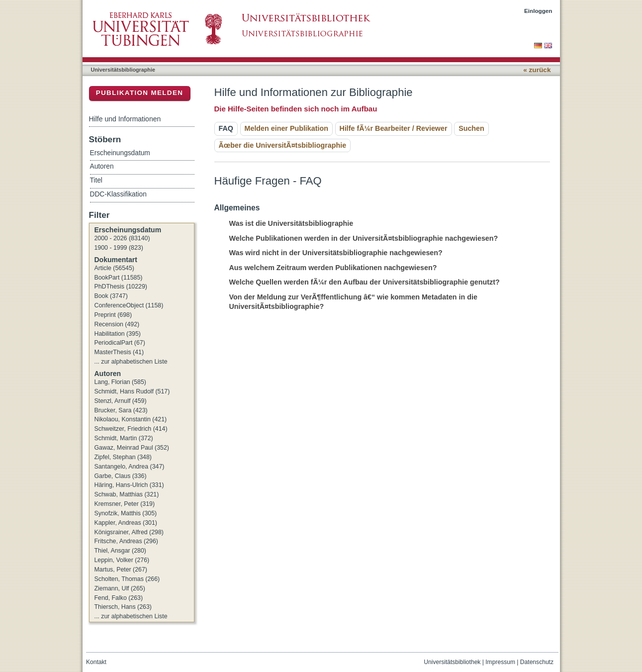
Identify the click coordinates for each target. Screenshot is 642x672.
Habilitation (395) (118, 334)
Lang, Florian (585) (120, 382)
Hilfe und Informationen (125, 119)
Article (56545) (114, 268)
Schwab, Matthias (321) (127, 494)
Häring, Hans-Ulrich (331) (129, 485)
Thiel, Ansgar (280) (120, 551)
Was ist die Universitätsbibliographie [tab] (286, 223)
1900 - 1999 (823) (119, 248)
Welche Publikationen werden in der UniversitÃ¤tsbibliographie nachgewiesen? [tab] (358, 238)
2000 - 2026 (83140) (122, 238)
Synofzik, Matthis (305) (126, 513)
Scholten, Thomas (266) (127, 579)
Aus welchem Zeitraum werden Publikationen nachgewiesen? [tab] (327, 268)
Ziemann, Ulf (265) (120, 588)
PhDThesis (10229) (121, 287)
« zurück (537, 70)
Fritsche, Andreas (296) (126, 541)
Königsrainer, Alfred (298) (129, 532)
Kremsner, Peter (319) (125, 504)
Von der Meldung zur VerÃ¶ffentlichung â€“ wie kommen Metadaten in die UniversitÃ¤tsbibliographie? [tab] (348, 302)
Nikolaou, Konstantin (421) (131, 419)
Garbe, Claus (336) (121, 476)
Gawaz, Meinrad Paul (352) (132, 448)
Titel (96, 180)
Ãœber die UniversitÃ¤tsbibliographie (283, 145)
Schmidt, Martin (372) (124, 438)
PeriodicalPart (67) (120, 343)
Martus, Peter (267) (121, 570)
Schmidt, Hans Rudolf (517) (132, 391)
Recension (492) (117, 324)
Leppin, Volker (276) (122, 560)
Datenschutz (537, 662)
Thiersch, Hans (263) (123, 607)
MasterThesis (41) (119, 352)
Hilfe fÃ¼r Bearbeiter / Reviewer (394, 128)
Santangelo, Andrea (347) (130, 467)
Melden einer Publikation (286, 128)
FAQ (226, 128)
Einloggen (538, 11)
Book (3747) (111, 296)
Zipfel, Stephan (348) (123, 457)
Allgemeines (237, 208)
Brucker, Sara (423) (121, 410)
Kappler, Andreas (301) (126, 523)
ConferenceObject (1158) (129, 305)
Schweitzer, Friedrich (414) (131, 429)
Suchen (471, 128)
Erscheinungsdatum (120, 153)
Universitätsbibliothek (452, 662)
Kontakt (96, 662)
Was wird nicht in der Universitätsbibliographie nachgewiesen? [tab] (330, 253)
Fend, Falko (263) (119, 598)
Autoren (102, 166)
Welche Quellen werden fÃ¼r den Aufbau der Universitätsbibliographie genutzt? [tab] (359, 282)
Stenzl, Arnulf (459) (121, 401)
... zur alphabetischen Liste (131, 362)
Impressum (500, 662)
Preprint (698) (113, 315)
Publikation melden (140, 93)
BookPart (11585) (119, 278)
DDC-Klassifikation (118, 194)
